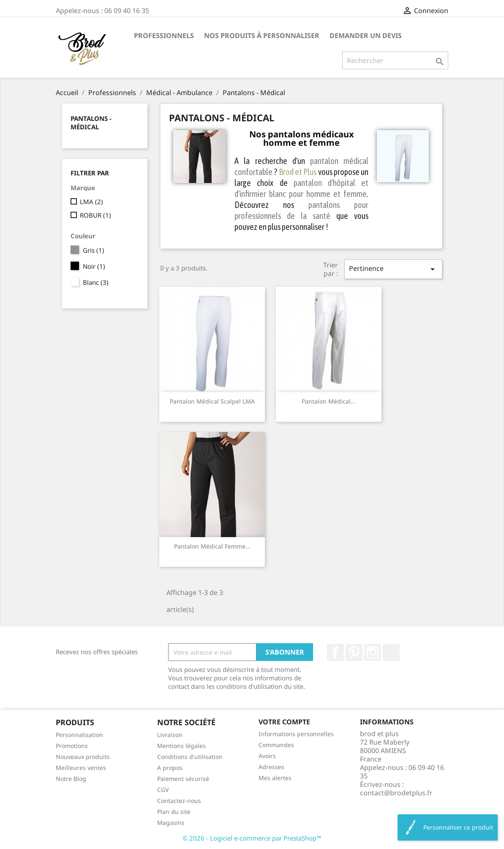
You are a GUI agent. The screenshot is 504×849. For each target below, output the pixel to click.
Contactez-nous (179, 801)
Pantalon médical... (329, 401)
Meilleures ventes (81, 768)
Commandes (276, 745)
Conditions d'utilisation (190, 757)
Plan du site (174, 812)
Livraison (170, 735)
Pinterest (354, 652)
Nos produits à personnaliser (262, 35)
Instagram (373, 652)
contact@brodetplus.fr (396, 793)
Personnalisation (79, 735)
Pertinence (393, 269)
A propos (170, 768)
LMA (91, 202)
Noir (94, 266)
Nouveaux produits (83, 757)
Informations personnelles (296, 734)
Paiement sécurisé (183, 779)
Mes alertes (275, 778)
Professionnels (164, 35)
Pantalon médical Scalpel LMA (212, 401)
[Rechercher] (395, 60)
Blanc (96, 282)
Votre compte (284, 722)
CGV (163, 790)
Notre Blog (71, 779)
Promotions (72, 746)
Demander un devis (366, 35)
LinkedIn (391, 652)
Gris (94, 250)
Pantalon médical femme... (212, 546)
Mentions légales (181, 746)
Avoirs (267, 756)
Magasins (171, 823)
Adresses (271, 767)
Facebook (335, 652)
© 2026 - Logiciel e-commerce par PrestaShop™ (252, 838)
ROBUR (95, 215)
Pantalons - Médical (91, 123)
